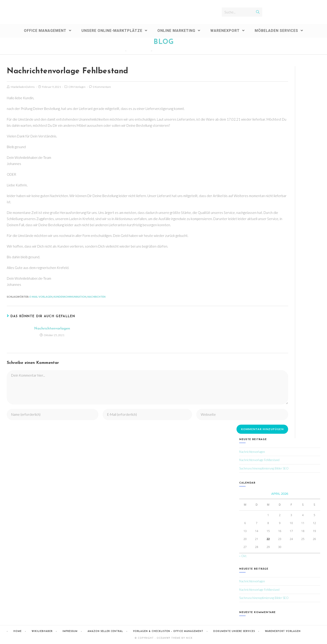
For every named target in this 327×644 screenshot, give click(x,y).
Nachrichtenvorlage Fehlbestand (259, 460)
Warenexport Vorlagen (283, 631)
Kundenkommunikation (70, 297)
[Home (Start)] (122, 51)
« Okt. (243, 556)
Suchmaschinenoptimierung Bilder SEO (264, 468)
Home (18, 631)
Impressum (70, 631)
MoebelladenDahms (23, 87)
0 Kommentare (102, 87)
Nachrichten (96, 297)
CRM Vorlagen (77, 87)
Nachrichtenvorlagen (52, 329)
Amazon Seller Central (105, 631)
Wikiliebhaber (42, 631)
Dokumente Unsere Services (234, 631)
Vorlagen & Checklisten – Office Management (168, 631)
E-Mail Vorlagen (41, 297)
